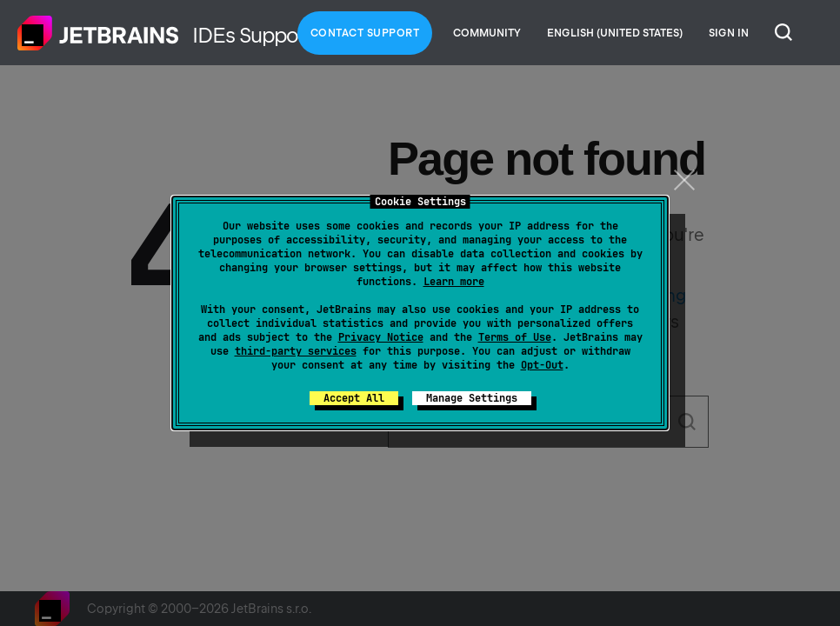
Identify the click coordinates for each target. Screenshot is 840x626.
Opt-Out (542, 365)
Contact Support (365, 33)
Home (98, 33)
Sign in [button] (729, 33)
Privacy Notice (381, 337)
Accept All (354, 398)
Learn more (454, 282)
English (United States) (615, 33)
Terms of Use (515, 337)
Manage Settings (472, 398)
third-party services (296, 351)
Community (487, 33)
